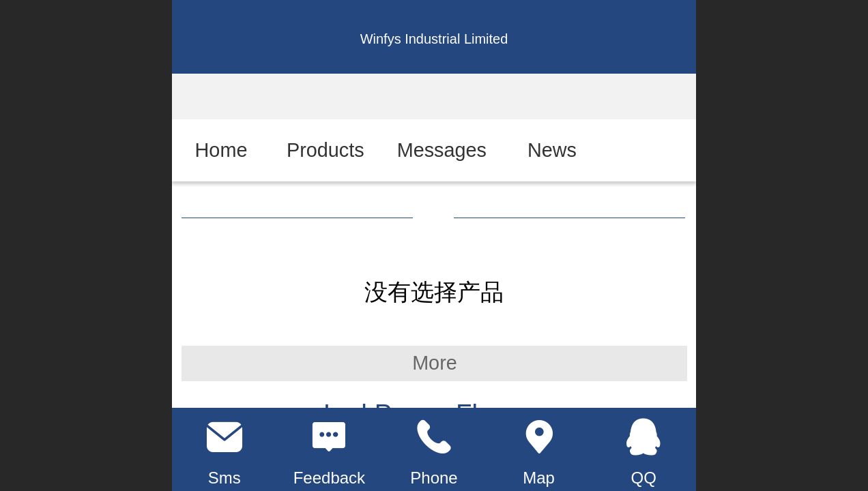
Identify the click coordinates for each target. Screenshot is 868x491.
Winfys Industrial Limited (434, 39)
